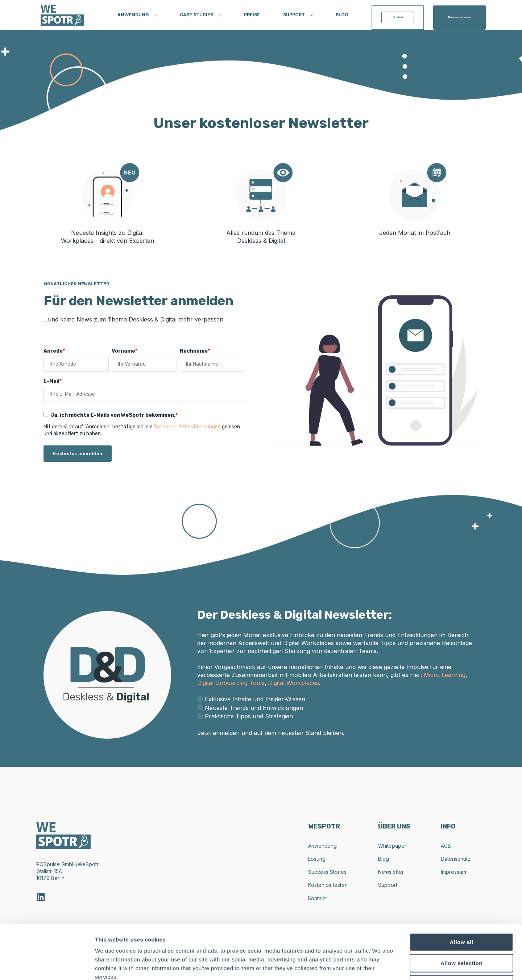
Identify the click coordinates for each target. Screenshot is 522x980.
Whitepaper (392, 846)
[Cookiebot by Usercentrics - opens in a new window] (47, 966)
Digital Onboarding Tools (231, 683)
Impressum (453, 872)
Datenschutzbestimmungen (187, 427)
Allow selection (461, 912)
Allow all (462, 891)
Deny (461, 933)
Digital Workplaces (294, 683)
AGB (446, 846)
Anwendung (322, 846)
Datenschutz (456, 859)
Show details (380, 966)
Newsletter (391, 872)
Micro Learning (445, 675)
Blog (384, 859)
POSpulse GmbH (56, 864)
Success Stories (327, 872)
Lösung (317, 859)
